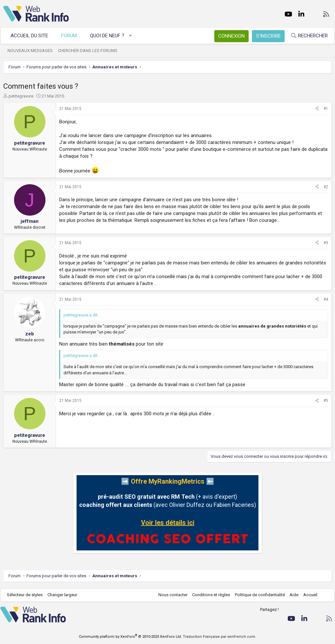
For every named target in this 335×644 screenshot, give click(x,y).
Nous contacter (170, 595)
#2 (326, 187)
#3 (326, 243)
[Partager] (317, 109)
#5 (326, 401)
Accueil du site (32, 36)
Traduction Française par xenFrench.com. (220, 637)
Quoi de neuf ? (110, 36)
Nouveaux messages (33, 51)
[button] (133, 36)
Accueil (307, 595)
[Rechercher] (306, 36)
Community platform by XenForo (130, 637)
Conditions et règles (208, 595)
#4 (326, 299)
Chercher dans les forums (91, 51)
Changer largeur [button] (65, 595)
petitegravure (21, 96)
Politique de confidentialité (257, 595)
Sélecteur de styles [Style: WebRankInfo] (28, 595)
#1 (326, 109)
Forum (72, 36)
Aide (291, 595)
